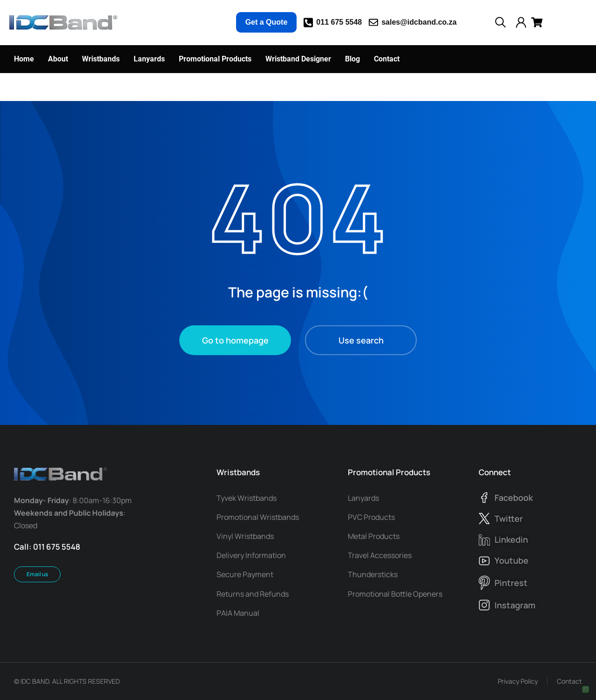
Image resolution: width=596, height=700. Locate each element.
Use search (361, 340)
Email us (37, 574)
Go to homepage (235, 340)
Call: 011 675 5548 (47, 547)
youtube (511, 560)
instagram (515, 605)
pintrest (511, 583)
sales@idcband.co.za (419, 22)
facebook (514, 498)
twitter (509, 518)
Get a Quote (267, 22)
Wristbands (238, 472)
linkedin (511, 539)
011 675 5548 (339, 22)
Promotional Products (389, 472)
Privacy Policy (518, 681)
